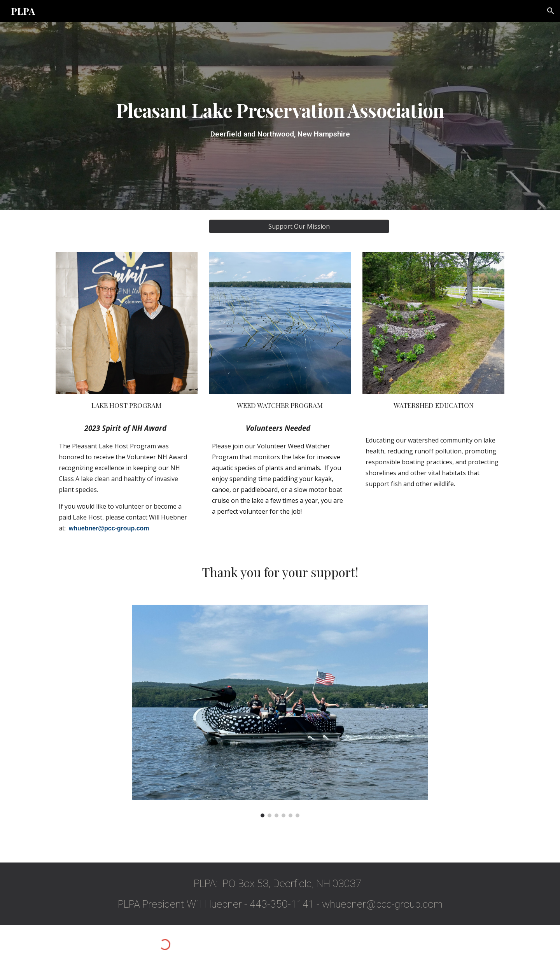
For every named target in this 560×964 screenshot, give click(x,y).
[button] (551, 11)
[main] (280, 116)
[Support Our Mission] (299, 226)
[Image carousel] (280, 711)
